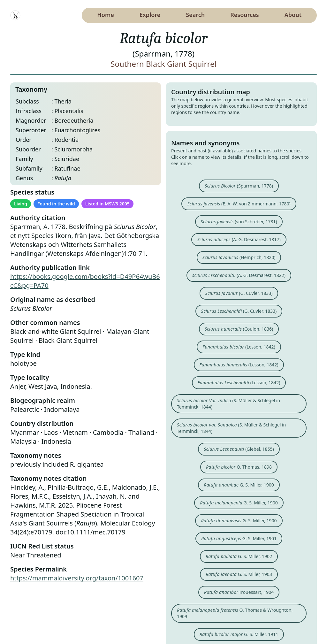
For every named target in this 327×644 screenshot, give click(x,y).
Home (106, 15)
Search (195, 15)
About (293, 15)
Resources (244, 15)
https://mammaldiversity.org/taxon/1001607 (77, 578)
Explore (150, 15)
